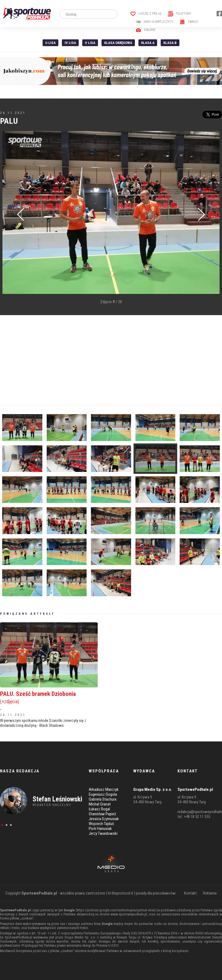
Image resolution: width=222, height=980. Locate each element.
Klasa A (148, 43)
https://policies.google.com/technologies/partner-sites (116, 910)
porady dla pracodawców (156, 893)
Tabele (189, 22)
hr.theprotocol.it (121, 893)
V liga (90, 43)
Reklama (210, 893)
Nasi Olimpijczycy (155, 22)
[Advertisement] (111, 360)
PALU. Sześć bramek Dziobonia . (49, 701)
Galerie (146, 30)
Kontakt (190, 893)
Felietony (180, 13)
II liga (50, 43)
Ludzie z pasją (146, 13)
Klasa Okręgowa (118, 43)
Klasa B (170, 43)
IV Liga (70, 43)
